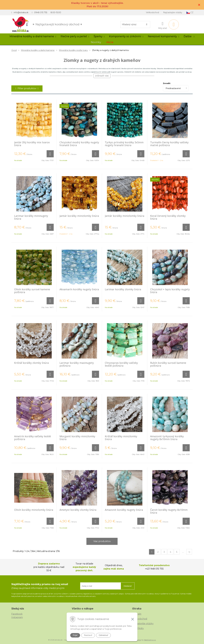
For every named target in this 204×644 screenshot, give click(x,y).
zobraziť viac (102, 76)
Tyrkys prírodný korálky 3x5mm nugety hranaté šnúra (124, 144)
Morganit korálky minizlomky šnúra (77, 438)
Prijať (75, 635)
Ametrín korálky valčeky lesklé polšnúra (33, 438)
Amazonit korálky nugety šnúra (124, 510)
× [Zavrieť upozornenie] (199, 5)
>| (189, 552)
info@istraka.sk (21, 12)
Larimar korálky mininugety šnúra (31, 217)
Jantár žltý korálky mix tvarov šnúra (32, 144)
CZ (190, 13)
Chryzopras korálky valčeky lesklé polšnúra (121, 364)
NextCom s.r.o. (150, 640)
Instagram (17, 617)
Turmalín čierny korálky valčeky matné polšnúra (169, 144)
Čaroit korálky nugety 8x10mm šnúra (169, 511)
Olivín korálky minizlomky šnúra (34, 510)
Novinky (96, 42)
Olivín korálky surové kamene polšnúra (32, 291)
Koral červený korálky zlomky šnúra (168, 217)
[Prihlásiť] (163, 25)
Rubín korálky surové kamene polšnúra (168, 364)
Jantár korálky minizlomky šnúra (79, 216)
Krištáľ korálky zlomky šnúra (31, 363)
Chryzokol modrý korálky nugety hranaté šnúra (79, 144)
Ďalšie (189, 36)
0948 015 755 (41, 12)
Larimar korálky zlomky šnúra (123, 289)
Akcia (110, 42)
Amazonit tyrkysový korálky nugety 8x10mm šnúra (167, 438)
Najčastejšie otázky (173, 12)
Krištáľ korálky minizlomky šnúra (121, 438)
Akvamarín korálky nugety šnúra (79, 289)
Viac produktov (102, 541)
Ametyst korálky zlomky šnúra (78, 510)
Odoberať (128, 586)
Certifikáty (138, 628)
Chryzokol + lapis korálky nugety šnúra (170, 291)
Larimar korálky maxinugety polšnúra (77, 364)
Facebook (17, 614)
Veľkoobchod (152, 12)
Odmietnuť (103, 635)
